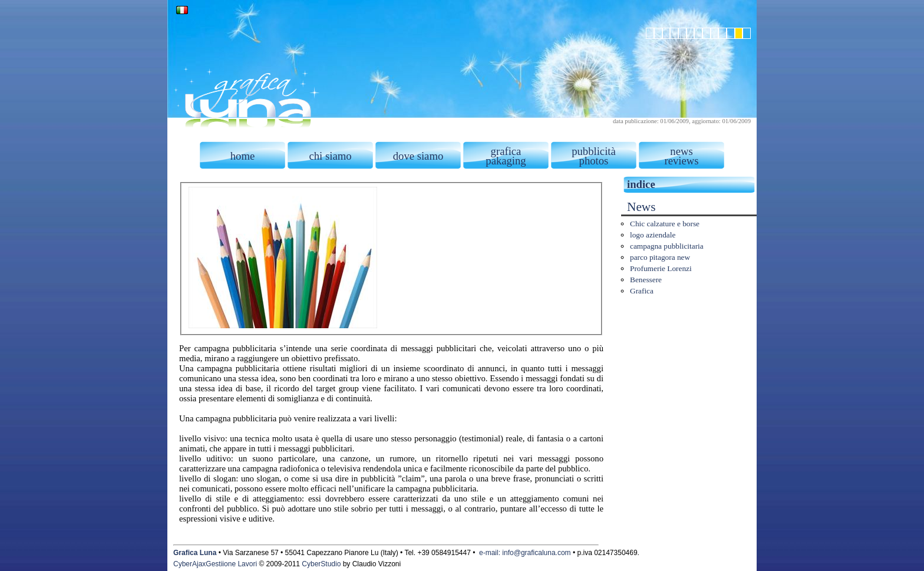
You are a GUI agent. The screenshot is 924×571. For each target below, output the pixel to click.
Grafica (642, 291)
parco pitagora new (660, 257)
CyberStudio (321, 564)
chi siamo (330, 156)
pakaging (506, 161)
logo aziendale (653, 235)
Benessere (646, 280)
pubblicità (594, 151)
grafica (506, 151)
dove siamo (418, 156)
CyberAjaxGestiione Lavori (215, 564)
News (641, 207)
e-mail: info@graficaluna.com (525, 553)
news (681, 151)
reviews (681, 161)
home (242, 156)
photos (594, 161)
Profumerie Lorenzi (661, 268)
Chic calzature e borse (665, 224)
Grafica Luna (195, 553)
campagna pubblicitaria (667, 246)
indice (641, 184)
